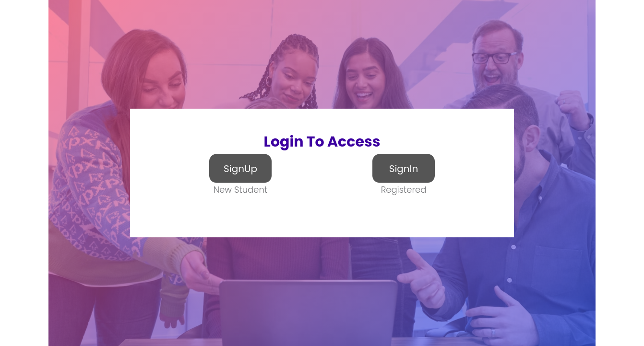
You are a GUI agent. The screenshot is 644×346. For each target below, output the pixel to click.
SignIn (404, 169)
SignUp (240, 169)
